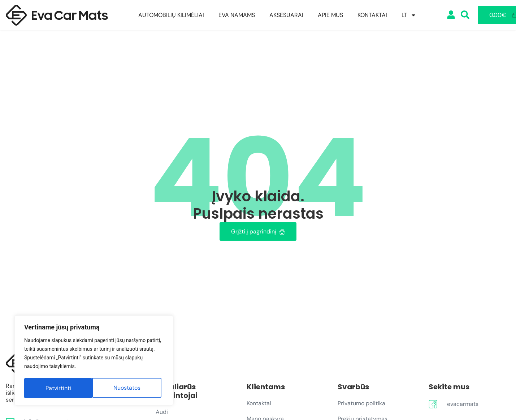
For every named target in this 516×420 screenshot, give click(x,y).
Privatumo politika (361, 403)
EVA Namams (237, 15)
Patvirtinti (130, 388)
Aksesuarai (286, 15)
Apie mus (330, 15)
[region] (94, 361)
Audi (162, 412)
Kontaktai (372, 15)
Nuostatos (59, 388)
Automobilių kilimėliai (171, 15)
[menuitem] (409, 15)
